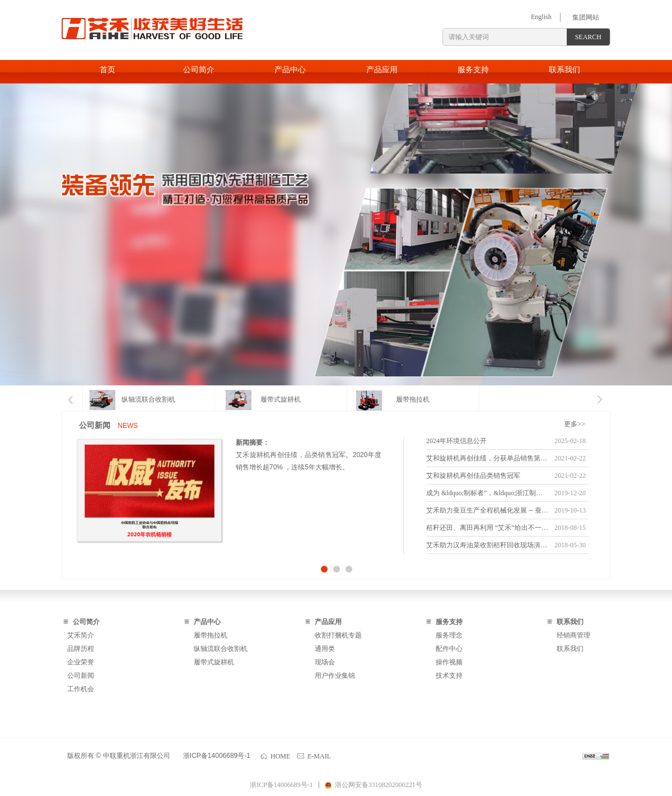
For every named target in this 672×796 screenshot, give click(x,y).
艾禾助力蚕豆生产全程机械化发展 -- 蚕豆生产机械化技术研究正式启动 (487, 510)
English (541, 17)
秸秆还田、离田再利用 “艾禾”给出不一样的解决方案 (487, 528)
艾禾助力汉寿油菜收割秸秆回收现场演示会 (487, 545)
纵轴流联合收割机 (148, 399)
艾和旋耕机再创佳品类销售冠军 (473, 476)
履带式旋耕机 (281, 399)
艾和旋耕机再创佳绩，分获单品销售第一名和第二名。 (487, 458)
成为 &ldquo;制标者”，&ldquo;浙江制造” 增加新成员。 (487, 493)
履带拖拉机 (413, 399)
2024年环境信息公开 (456, 441)
